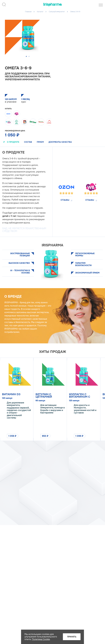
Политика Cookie (41, 639)
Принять (72, 637)
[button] (27, 57)
